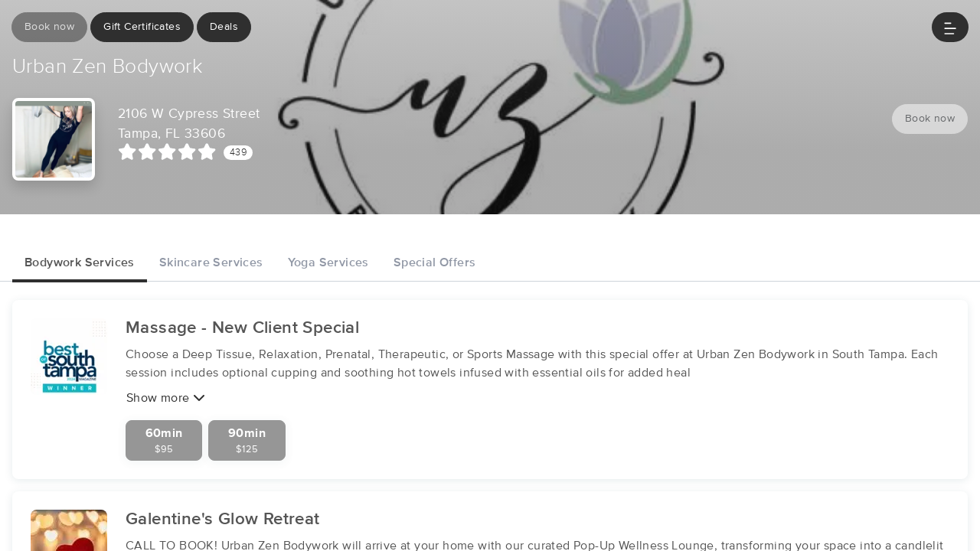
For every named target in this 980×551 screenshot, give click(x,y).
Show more (166, 398)
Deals (224, 27)
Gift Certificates (142, 27)
